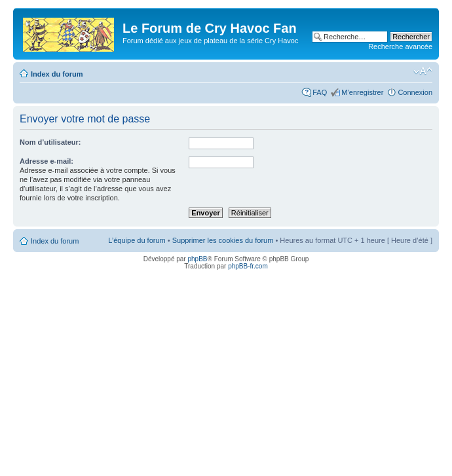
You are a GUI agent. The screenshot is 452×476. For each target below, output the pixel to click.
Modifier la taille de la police (423, 71)
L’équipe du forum (137, 240)
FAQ (320, 92)
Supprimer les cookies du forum (223, 240)
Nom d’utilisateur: (50, 142)
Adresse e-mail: (47, 161)
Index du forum (57, 74)
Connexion (415, 92)
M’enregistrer (362, 92)
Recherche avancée (400, 46)
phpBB (197, 259)
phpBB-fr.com (248, 266)
